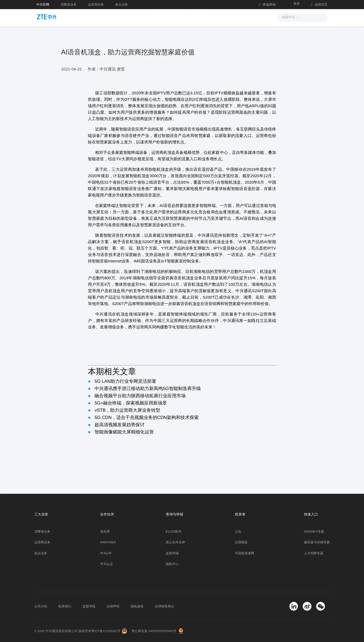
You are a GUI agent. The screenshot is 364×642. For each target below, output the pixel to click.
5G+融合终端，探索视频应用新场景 (131, 403)
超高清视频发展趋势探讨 (120, 425)
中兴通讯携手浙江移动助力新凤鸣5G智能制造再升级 (148, 389)
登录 (297, 4)
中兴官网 (43, 4)
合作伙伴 (216, 17)
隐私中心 (172, 564)
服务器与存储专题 (317, 542)
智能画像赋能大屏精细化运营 (124, 432)
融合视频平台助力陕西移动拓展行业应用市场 (140, 396)
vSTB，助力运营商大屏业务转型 (127, 410)
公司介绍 (41, 606)
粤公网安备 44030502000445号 (154, 631)
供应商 (105, 531)
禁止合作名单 (175, 542)
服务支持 (190, 17)
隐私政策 (137, 606)
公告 (238, 531)
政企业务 (122, 4)
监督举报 (172, 553)
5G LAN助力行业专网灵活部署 (125, 381)
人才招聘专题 (314, 553)
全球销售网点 (164, 606)
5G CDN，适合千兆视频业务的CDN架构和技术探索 (147, 418)
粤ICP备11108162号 (106, 631)
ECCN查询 (173, 531)
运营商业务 (96, 4)
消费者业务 (69, 4)
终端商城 (267, 5)
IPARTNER (108, 542)
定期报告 (241, 542)
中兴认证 (107, 564)
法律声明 (113, 606)
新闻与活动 (124, 17)
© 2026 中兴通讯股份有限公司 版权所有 (63, 631)
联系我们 (65, 606)
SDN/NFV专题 (314, 531)
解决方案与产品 (158, 17)
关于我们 (242, 17)
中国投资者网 (245, 553)
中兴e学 (106, 553)
